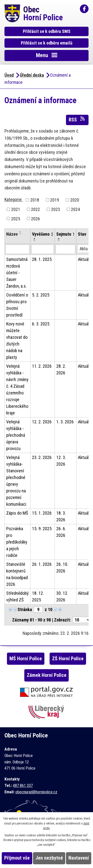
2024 (75, 209)
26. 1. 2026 (42, 564)
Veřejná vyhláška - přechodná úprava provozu (16, 435)
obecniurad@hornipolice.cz (36, 792)
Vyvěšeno (43, 234)
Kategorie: (14, 199)
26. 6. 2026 (61, 532)
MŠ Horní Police (26, 659)
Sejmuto (65, 234)
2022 (35, 209)
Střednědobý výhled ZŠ (17, 596)
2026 (35, 218)
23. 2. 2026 (42, 457)
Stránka (25, 609)
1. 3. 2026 (65, 422)
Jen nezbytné (49, 858)
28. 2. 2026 (61, 369)
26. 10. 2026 (62, 568)
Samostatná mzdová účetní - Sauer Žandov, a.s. (17, 273)
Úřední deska (32, 75)
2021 (16, 209)
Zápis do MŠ (17, 513)
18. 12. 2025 (38, 596)
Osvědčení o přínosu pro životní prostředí (17, 305)
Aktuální (85, 259)
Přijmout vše (17, 858)
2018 (35, 200)
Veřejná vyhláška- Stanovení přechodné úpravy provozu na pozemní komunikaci (16, 481)
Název (12, 234)
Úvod (9, 75)
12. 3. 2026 (61, 461)
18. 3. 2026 (61, 516)
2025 (16, 218)
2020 (75, 200)
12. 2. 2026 (42, 422)
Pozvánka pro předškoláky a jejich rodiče (17, 542)
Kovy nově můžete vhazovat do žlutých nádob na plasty (17, 341)
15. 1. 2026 (42, 513)
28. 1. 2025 (42, 259)
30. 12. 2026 (62, 596)
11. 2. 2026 (42, 366)
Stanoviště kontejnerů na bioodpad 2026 (17, 574)
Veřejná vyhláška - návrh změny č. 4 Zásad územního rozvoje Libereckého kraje (17, 389)
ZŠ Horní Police (68, 659)
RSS (77, 119)
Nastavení (79, 858)
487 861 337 (23, 786)
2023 (56, 209)
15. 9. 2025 (42, 529)
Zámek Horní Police (47, 675)
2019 (55, 200)
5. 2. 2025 (41, 295)
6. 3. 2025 (41, 324)
